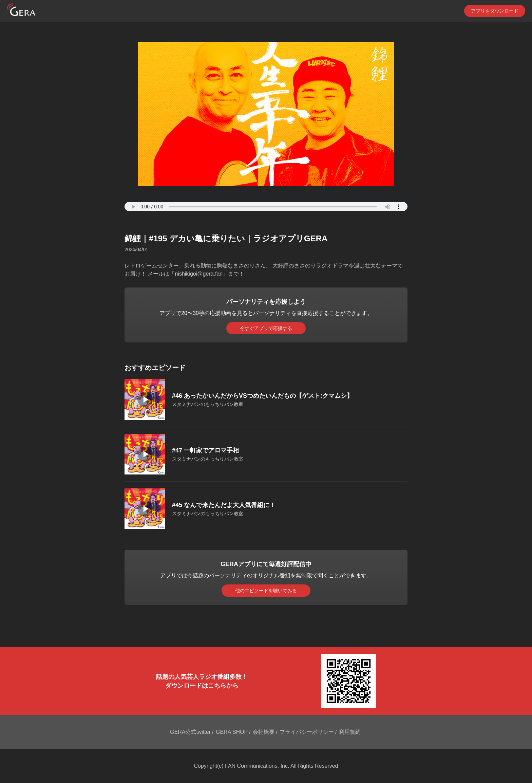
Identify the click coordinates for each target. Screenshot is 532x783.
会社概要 (264, 732)
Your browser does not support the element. (266, 207)
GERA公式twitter (190, 732)
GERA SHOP (232, 732)
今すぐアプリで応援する (266, 328)
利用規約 (350, 732)
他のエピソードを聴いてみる (266, 591)
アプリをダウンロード (495, 11)
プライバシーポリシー (307, 732)
